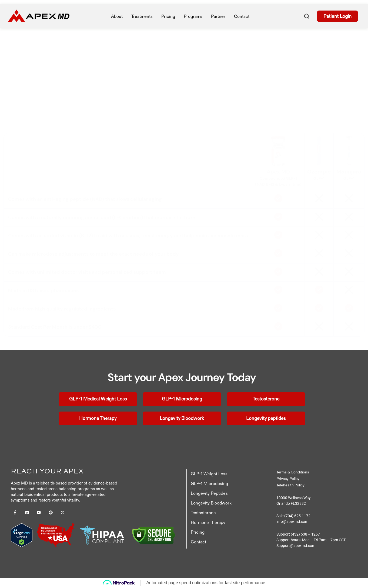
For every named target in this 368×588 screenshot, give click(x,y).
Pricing (198, 532)
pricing (168, 16)
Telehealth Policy (290, 485)
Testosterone (203, 513)
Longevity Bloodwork (211, 503)
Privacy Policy (288, 479)
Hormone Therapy (208, 523)
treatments (142, 16)
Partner (218, 16)
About (117, 16)
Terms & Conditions (293, 472)
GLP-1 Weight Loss (209, 474)
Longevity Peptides (209, 493)
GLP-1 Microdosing (209, 484)
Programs (193, 16)
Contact (242, 16)
